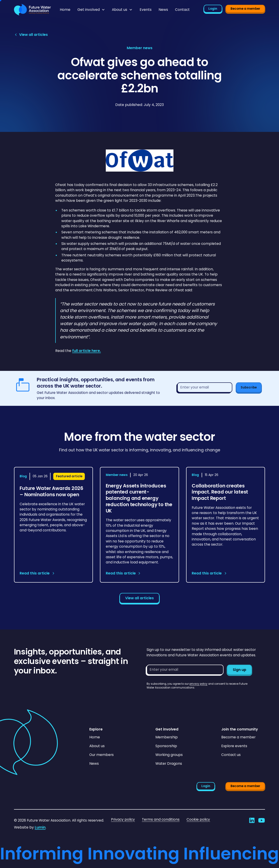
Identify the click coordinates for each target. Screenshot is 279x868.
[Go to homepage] (32, 10)
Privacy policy (123, 819)
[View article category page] (140, 48)
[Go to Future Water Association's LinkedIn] (252, 820)
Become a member (245, 9)
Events (146, 10)
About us (97, 746)
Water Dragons (169, 764)
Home (65, 10)
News (163, 10)
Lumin (40, 827)
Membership (167, 737)
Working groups (169, 755)
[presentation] (181, 699)
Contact (182, 10)
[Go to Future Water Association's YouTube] (262, 820)
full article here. (86, 351)
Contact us (231, 755)
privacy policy (198, 684)
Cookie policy (198, 819)
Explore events (234, 746)
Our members (101, 755)
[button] (91, 10)
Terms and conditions (161, 819)
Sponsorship (166, 746)
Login (213, 9)
